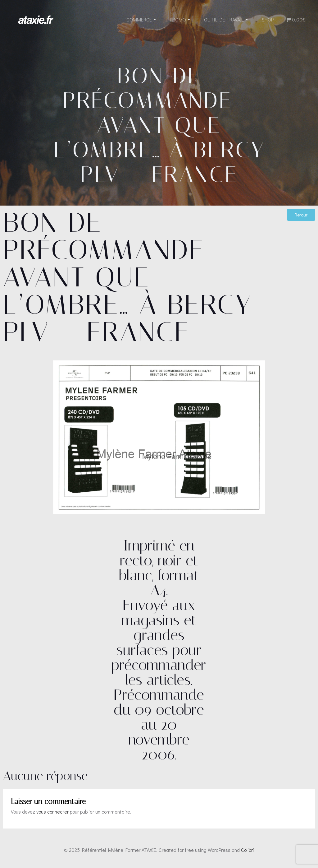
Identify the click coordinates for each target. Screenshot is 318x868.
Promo (181, 19)
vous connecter (52, 812)
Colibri (248, 850)
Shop (268, 19)
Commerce (142, 19)
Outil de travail (227, 19)
